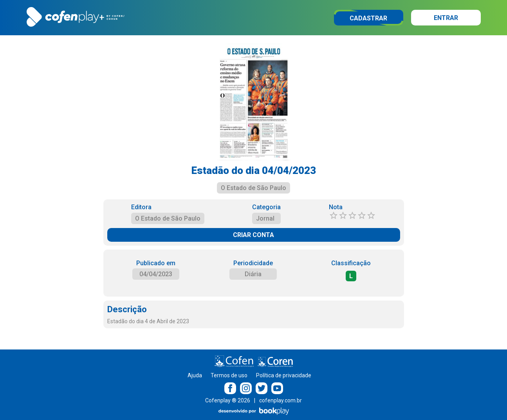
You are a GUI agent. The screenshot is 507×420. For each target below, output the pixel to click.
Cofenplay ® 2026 (228, 400)
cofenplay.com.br (281, 400)
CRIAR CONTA (253, 235)
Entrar (446, 18)
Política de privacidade (284, 375)
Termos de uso (229, 375)
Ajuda (195, 375)
